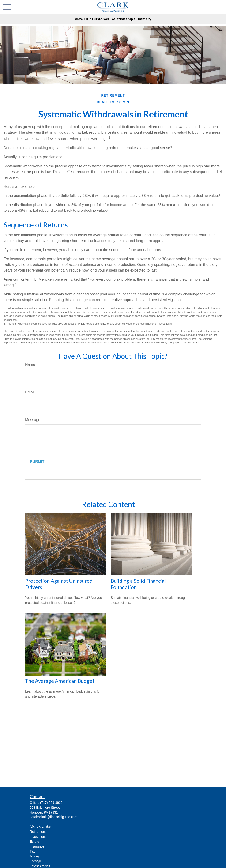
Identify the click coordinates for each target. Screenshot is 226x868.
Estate (34, 842)
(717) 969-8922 (51, 803)
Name (30, 364)
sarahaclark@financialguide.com (54, 817)
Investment (38, 837)
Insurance (37, 846)
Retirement (38, 832)
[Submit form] (37, 462)
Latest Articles (40, 866)
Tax (32, 851)
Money (35, 856)
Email (30, 392)
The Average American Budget (60, 681)
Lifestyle (36, 861)
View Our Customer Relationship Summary (113, 19)
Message (33, 420)
